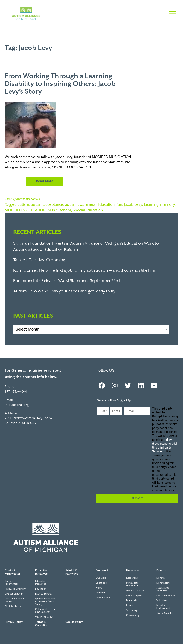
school (65, 210)
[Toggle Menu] (173, 13)
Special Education (88, 210)
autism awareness (80, 205)
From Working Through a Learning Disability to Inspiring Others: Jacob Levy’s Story (60, 84)
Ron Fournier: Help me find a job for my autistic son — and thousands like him (84, 271)
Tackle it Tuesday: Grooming (39, 260)
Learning (151, 205)
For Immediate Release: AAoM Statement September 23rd (67, 281)
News (35, 199)
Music (53, 210)
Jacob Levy (133, 205)
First (100, 419)
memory (168, 205)
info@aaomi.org (17, 405)
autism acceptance (47, 205)
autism (23, 205)
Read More (45, 181)
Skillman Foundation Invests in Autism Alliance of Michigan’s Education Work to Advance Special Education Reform (86, 247)
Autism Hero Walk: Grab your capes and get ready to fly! (65, 291)
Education (106, 205)
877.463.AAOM (16, 392)
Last (113, 419)
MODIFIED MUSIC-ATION (25, 210)
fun (119, 205)
